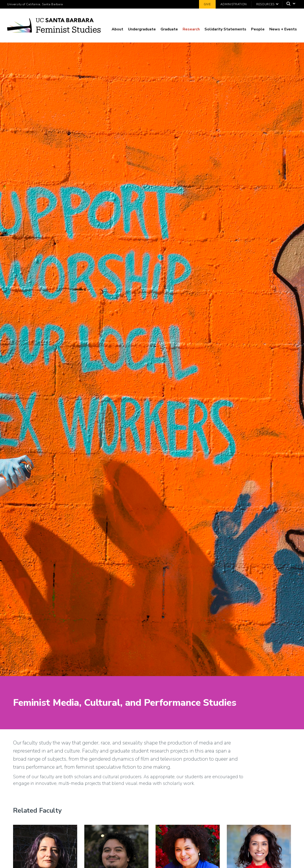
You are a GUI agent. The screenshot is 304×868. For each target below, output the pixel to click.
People (258, 29)
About (117, 29)
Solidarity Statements (225, 29)
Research (191, 29)
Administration (234, 4)
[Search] (290, 4)
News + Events (283, 29)
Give (207, 4)
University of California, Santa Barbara (35, 4)
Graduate (169, 29)
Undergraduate (142, 29)
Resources (265, 4)
